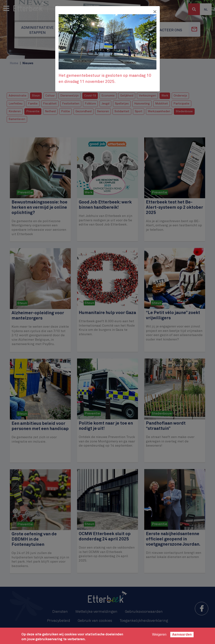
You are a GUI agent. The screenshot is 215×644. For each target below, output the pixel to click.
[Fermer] (155, 12)
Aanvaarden (182, 635)
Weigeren (159, 634)
